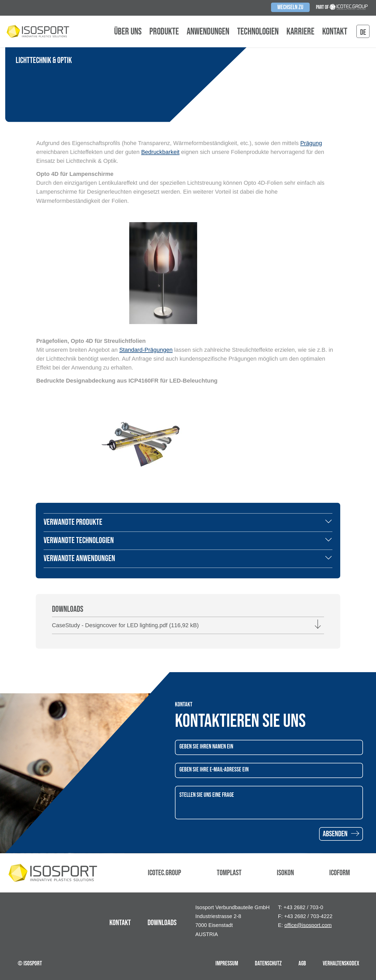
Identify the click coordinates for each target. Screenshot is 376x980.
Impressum (227, 963)
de (363, 32)
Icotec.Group (164, 873)
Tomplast (229, 873)
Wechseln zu (290, 7)
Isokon (285, 873)
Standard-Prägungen (146, 350)
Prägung (311, 143)
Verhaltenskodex (341, 963)
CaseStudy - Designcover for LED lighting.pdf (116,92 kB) (125, 625)
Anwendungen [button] (208, 32)
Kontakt (335, 32)
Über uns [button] (128, 32)
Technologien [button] (258, 32)
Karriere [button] (300, 32)
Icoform (340, 873)
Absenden (341, 834)
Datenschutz (268, 963)
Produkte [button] (164, 32)
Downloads (162, 923)
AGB (302, 963)
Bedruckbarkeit (160, 152)
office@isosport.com (308, 925)
